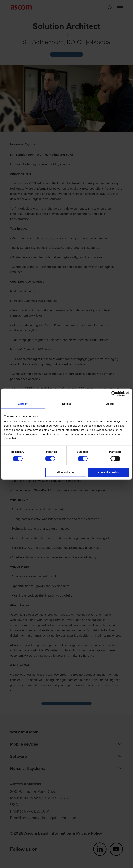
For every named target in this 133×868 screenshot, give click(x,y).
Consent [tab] (23, 404)
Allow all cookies (108, 472)
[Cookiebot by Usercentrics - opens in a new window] (114, 394)
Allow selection (66, 472)
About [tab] (110, 404)
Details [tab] (66, 404)
